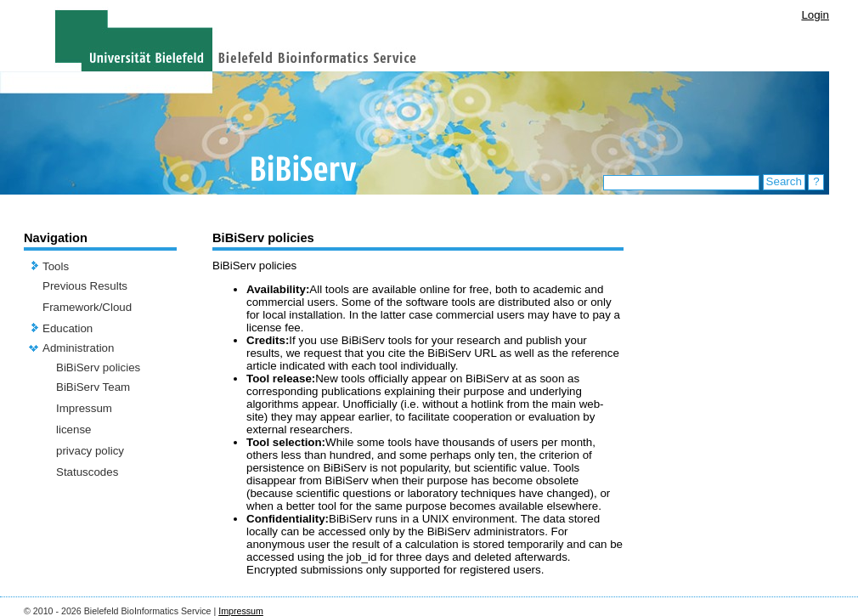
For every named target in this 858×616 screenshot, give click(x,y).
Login (815, 15)
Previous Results (85, 286)
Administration (78, 348)
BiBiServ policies (98, 367)
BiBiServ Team (93, 387)
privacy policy (90, 451)
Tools (56, 266)
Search (784, 181)
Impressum (84, 408)
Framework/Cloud (87, 307)
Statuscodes (87, 472)
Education (68, 328)
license (74, 430)
